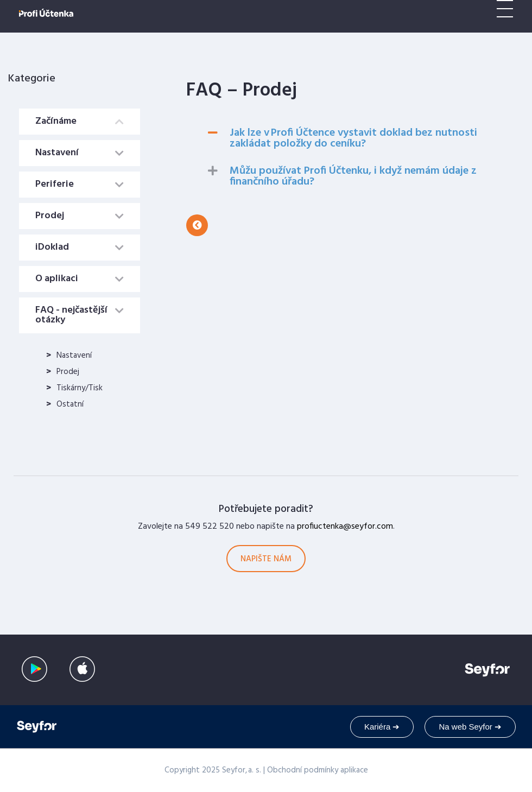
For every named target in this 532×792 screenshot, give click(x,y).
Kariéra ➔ (382, 727)
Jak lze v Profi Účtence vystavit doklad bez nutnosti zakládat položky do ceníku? (353, 138)
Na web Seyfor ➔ (470, 727)
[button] (197, 225)
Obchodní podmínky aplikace (318, 770)
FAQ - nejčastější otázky (71, 315)
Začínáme (56, 121)
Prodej (50, 216)
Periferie (55, 184)
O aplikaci (57, 279)
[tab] (80, 122)
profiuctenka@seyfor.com (345, 527)
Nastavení (57, 153)
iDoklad (52, 247)
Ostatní (70, 404)
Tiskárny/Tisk (80, 388)
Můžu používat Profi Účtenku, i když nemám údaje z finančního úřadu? (353, 176)
